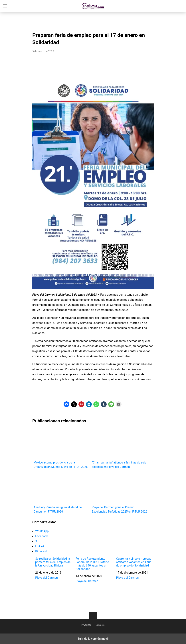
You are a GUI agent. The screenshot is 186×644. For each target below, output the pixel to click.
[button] (66, 404)
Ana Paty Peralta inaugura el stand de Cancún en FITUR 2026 (61, 493)
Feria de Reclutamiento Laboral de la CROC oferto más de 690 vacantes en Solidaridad (92, 564)
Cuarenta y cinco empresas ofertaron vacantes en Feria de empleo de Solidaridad (134, 562)
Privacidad (87, 625)
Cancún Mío (93, 6)
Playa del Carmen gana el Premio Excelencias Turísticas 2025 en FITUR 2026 (120, 493)
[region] (93, 21)
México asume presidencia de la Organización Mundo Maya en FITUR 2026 (61, 448)
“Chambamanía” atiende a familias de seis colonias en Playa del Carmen (120, 448)
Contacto (100, 625)
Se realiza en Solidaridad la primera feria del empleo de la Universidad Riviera (53, 562)
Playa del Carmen (46, 578)
